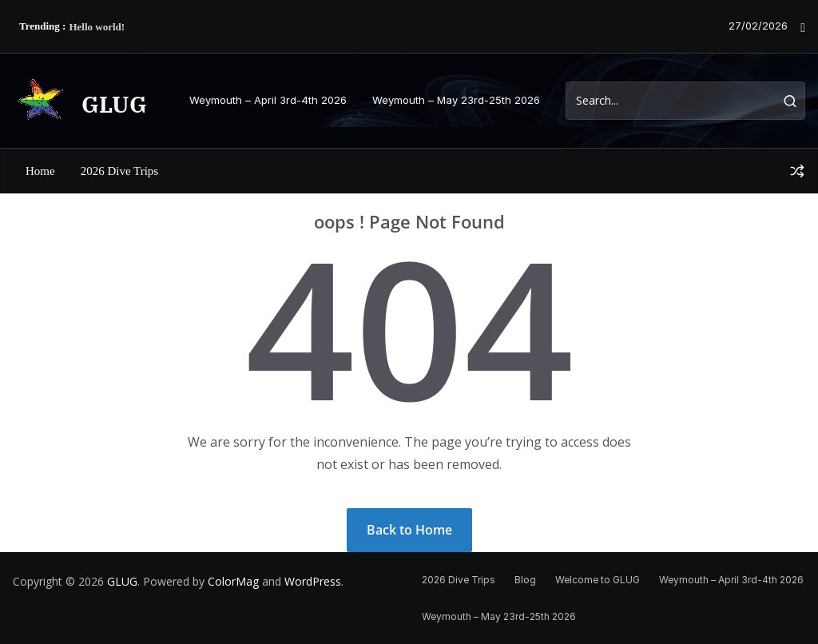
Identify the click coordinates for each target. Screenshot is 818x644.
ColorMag (233, 581)
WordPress (313, 581)
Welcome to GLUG (598, 580)
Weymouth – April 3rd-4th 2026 (268, 100)
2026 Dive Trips (120, 171)
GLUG (114, 104)
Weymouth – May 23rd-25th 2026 (456, 100)
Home (40, 171)
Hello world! (97, 27)
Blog (525, 580)
